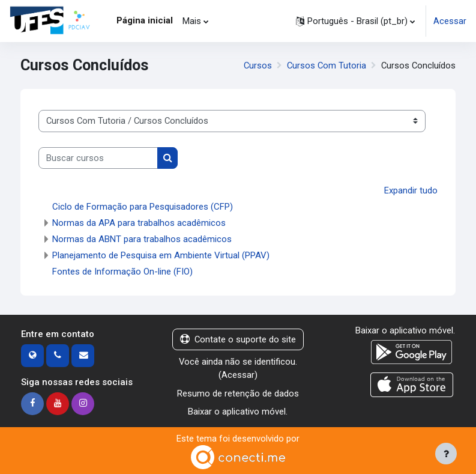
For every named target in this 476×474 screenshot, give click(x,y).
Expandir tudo (411, 190)
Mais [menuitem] (192, 21)
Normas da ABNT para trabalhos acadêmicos (142, 239)
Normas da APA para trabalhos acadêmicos (139, 223)
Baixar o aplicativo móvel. (238, 412)
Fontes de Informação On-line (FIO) (122, 272)
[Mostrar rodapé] (446, 454)
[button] (355, 21)
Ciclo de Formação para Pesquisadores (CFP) (143, 207)
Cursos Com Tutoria (327, 65)
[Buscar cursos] (98, 158)
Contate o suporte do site (238, 339)
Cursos (258, 65)
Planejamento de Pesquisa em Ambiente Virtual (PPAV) (161, 255)
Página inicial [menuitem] (145, 20)
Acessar (450, 21)
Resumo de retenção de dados (238, 393)
